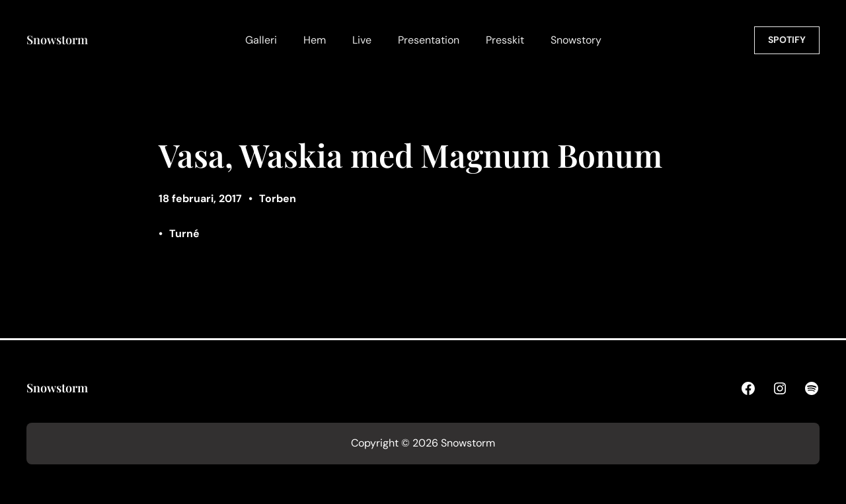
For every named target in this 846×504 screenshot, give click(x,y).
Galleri (261, 40)
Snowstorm (57, 40)
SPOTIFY (787, 40)
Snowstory (576, 40)
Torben (278, 198)
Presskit (505, 40)
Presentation (429, 40)
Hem (315, 40)
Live (362, 40)
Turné (184, 234)
